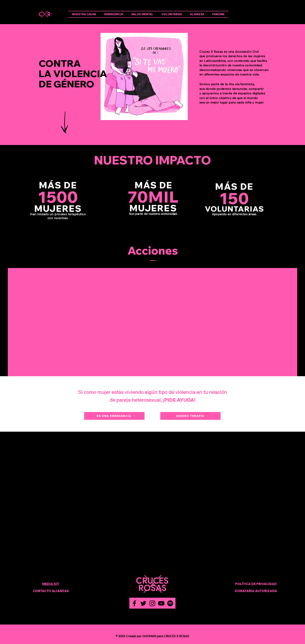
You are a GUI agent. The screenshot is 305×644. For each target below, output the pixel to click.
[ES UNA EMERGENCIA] (114, 416)
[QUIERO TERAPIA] (190, 416)
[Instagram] (152, 603)
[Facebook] (134, 603)
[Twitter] (143, 603)
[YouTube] (161, 603)
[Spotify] (170, 603)
